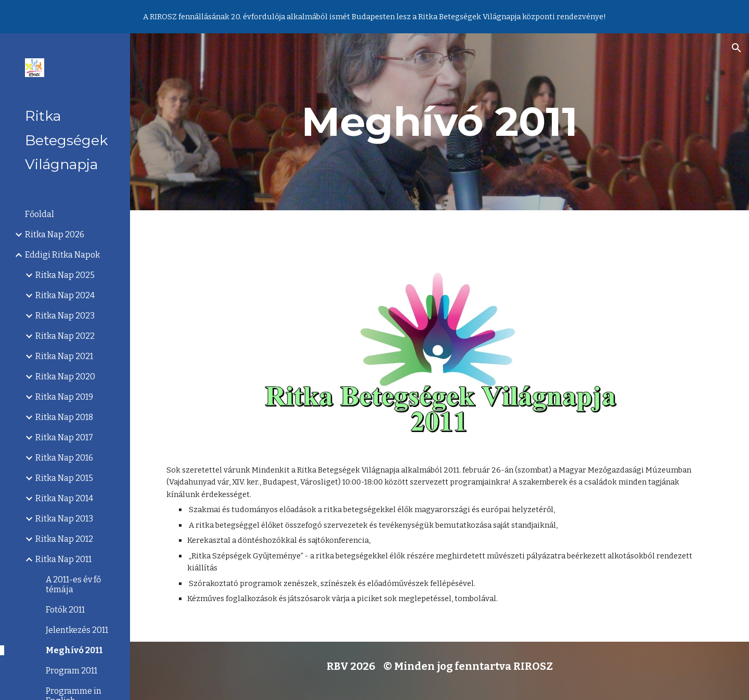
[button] (737, 48)
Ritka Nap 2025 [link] (65, 275)
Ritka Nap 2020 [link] (65, 377)
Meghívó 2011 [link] (74, 650)
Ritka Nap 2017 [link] (64, 437)
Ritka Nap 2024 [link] (65, 295)
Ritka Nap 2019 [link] (64, 397)
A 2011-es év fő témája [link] (73, 584)
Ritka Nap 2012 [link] (64, 539)
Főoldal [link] (40, 214)
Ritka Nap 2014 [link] (64, 498)
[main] (440, 122)
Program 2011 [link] (72, 671)
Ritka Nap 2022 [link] (65, 336)
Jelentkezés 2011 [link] (77, 630)
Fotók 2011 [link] (65, 610)
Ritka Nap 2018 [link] (64, 417)
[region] (374, 17)
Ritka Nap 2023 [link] (65, 316)
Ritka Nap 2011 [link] (63, 559)
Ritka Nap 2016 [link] (64, 458)
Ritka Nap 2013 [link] (64, 519)
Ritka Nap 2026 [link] (55, 234)
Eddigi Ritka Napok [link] (62, 255)
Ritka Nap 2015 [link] (64, 478)
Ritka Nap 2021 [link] (64, 356)
